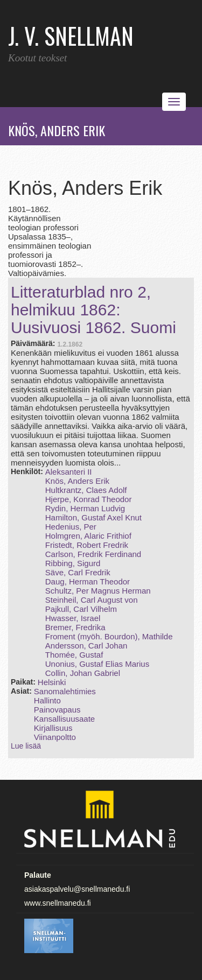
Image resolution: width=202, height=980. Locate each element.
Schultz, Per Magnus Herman (98, 591)
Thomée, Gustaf (74, 655)
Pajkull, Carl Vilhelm (81, 609)
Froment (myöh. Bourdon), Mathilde (109, 636)
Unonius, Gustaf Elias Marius (97, 664)
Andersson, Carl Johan (86, 646)
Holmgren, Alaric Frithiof (88, 536)
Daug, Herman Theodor (88, 581)
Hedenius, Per (71, 527)
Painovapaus (57, 710)
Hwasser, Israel (73, 618)
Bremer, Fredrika (75, 627)
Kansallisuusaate (64, 719)
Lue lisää (26, 746)
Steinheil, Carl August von (92, 600)
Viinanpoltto (55, 737)
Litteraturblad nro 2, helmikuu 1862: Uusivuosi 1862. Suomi (93, 310)
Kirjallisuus (53, 728)
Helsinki (52, 682)
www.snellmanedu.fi (58, 903)
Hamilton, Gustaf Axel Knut (93, 517)
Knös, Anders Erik (77, 481)
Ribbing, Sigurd (73, 563)
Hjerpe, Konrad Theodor (89, 499)
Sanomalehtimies (65, 691)
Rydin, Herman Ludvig (85, 508)
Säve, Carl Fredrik (78, 572)
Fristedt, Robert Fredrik (87, 545)
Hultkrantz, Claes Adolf (86, 490)
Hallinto (47, 700)
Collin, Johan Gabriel (83, 673)
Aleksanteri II (69, 472)
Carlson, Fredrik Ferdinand (93, 554)
